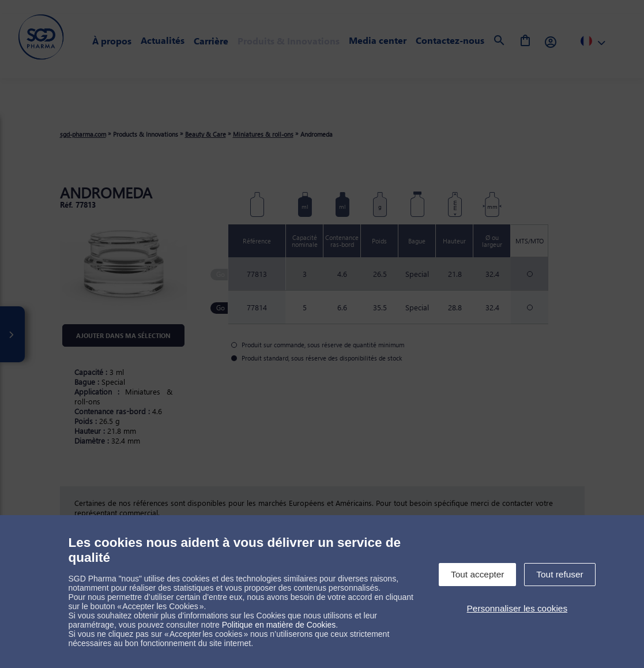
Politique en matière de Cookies (279, 625)
